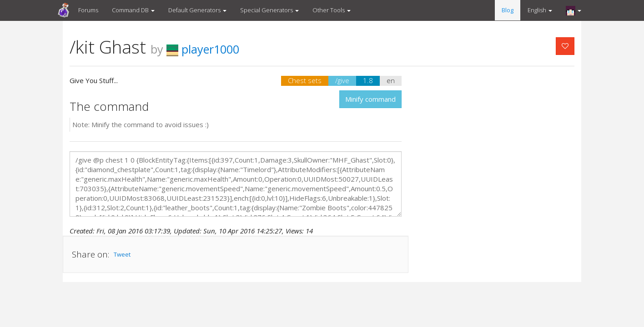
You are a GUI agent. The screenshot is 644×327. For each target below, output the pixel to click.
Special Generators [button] (269, 10)
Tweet (122, 254)
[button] (574, 10)
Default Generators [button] (197, 10)
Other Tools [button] (332, 10)
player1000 (203, 49)
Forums (88, 10)
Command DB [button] (133, 10)
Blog (508, 10)
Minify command (370, 99)
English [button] (540, 10)
